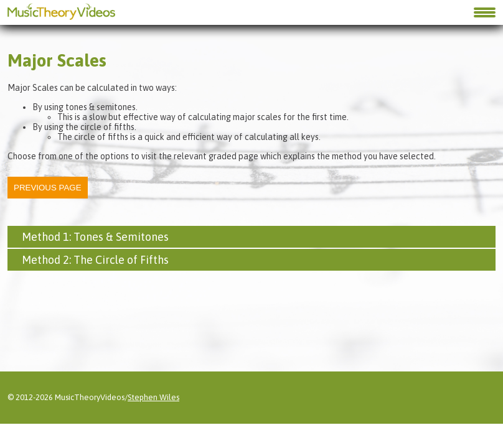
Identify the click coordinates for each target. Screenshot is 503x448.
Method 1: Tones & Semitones (95, 237)
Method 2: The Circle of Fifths (95, 260)
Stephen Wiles (153, 372)
